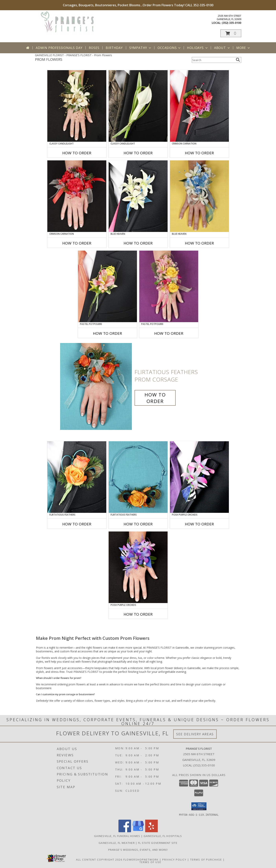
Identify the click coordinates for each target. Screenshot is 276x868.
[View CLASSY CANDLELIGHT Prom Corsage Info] (77, 106)
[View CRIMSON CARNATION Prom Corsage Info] (77, 196)
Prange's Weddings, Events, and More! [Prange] (138, 850)
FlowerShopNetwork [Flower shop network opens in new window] (141, 859)
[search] (238, 60)
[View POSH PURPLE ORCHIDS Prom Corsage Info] (138, 567)
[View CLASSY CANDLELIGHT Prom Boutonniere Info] (138, 106)
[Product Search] (213, 60)
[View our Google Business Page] (138, 831)
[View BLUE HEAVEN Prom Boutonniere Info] (138, 196)
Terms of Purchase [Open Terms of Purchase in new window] (206, 859)
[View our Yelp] (151, 831)
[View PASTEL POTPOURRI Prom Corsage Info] (169, 286)
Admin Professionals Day (59, 48)
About (222, 48)
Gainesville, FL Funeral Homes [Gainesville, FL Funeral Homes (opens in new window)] (117, 836)
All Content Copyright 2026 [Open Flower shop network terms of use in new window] (99, 859)
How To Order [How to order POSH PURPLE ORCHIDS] (199, 524)
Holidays (198, 48)
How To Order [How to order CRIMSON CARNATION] (199, 153)
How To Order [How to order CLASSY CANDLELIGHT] (77, 153)
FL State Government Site (158, 843)
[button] (231, 33)
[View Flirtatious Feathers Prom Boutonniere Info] (77, 477)
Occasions (169, 48)
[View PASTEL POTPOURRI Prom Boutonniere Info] (107, 286)
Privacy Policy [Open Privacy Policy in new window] (174, 859)
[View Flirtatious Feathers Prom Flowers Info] (138, 477)
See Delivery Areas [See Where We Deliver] (195, 734)
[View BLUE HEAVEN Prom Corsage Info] (199, 196)
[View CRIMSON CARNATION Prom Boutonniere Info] (199, 106)
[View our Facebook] (125, 831)
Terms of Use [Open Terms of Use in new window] (150, 862)
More (243, 48)
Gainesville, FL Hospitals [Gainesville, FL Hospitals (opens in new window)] (163, 836)
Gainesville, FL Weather (117, 843)
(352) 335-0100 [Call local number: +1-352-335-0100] (232, 23)
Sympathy (141, 48)
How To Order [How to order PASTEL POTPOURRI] (107, 333)
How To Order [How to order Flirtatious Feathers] (155, 398)
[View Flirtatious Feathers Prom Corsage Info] (96, 387)
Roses (94, 48)
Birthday (114, 48)
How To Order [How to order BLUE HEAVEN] (138, 243)
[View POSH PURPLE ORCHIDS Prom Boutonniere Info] (199, 477)
